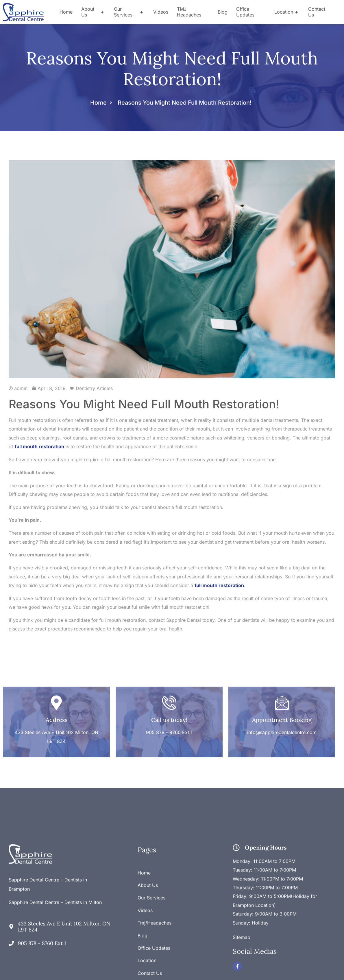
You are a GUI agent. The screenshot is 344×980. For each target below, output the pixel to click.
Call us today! (169, 693)
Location (287, 12)
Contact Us (317, 12)
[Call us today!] (169, 676)
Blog (223, 12)
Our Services (129, 12)
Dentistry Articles (94, 388)
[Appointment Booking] (282, 676)
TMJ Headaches (189, 12)
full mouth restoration (39, 446)
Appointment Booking (282, 693)
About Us (93, 12)
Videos (161, 12)
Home (66, 12)
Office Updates (245, 12)
